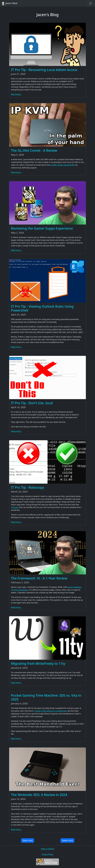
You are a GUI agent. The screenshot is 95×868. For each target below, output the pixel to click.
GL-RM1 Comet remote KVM (62, 165)
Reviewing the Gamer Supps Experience (42, 228)
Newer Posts (67, 840)
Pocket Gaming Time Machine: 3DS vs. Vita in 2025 (46, 697)
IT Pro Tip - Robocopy (27, 487)
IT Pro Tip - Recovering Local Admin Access (44, 70)
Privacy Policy (48, 854)
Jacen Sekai (9, 3)
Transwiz (15, 507)
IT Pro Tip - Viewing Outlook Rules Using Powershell (42, 308)
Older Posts (28, 840)
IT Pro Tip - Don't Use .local (32, 403)
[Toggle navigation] (90, 3)
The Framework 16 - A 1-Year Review (39, 578)
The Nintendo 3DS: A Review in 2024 (39, 795)
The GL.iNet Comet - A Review (34, 150)
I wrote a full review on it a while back (51, 711)
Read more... (16, 94)
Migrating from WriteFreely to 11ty (38, 663)
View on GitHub (47, 849)
